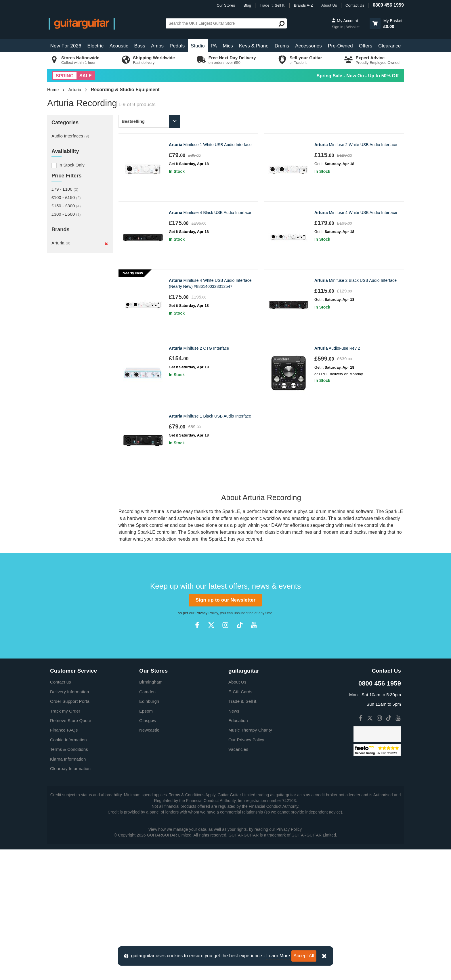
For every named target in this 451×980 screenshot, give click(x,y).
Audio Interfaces (70, 136)
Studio (198, 46)
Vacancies (238, 880)
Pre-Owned (340, 46)
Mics (228, 46)
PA (214, 46)
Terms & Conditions (69, 880)
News (234, 842)
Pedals (177, 46)
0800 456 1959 (388, 5)
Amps (157, 46)
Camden (147, 822)
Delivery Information (69, 822)
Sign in (338, 27)
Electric (96, 46)
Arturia (75, 90)
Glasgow (148, 851)
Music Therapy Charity (250, 861)
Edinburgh (149, 832)
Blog (247, 5)
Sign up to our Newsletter (225, 731)
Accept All (304, 956)
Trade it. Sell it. (243, 832)
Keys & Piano (254, 46)
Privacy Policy (207, 744)
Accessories (308, 46)
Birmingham (151, 812)
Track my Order (65, 842)
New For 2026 (66, 46)
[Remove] (106, 244)
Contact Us (355, 5)
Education (238, 851)
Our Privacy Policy (246, 870)
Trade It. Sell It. (273, 5)
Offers (366, 46)
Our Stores (226, 5)
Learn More (278, 956)
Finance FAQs (64, 861)
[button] (375, 23)
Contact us (61, 812)
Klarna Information (68, 890)
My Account (345, 21)
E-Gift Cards (240, 822)
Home (53, 90)
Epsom (146, 842)
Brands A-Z (303, 5)
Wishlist (353, 27)
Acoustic (119, 46)
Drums (282, 46)
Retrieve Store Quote (71, 851)
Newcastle (149, 861)
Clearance (389, 46)
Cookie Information (68, 870)
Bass (140, 46)
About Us (329, 5)
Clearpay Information (70, 899)
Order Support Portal (70, 832)
